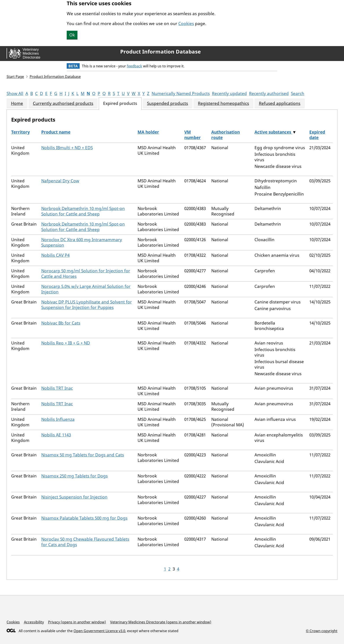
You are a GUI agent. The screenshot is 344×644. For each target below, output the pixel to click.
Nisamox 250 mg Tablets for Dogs (74, 476)
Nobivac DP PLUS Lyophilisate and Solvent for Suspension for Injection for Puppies (87, 305)
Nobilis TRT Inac (57, 388)
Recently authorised (269, 93)
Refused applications (280, 103)
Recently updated (229, 93)
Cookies (186, 23)
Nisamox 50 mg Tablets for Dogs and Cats (83, 455)
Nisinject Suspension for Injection (74, 497)
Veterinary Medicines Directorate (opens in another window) (161, 622)
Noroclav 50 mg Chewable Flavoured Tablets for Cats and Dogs (85, 542)
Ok (72, 35)
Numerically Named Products (181, 93)
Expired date (317, 135)
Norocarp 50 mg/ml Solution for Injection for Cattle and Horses (86, 274)
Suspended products (168, 103)
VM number (193, 135)
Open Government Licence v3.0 (99, 631)
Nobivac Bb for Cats (61, 323)
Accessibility (34, 622)
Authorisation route (226, 135)
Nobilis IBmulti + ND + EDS (67, 148)
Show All (15, 93)
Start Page (15, 77)
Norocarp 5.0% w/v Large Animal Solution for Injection (86, 289)
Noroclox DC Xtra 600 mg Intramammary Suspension (82, 242)
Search (298, 93)
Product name (56, 132)
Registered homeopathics (223, 103)
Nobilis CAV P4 (55, 255)
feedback (134, 66)
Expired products (120, 103)
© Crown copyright (322, 631)
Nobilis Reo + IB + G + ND (66, 343)
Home (17, 103)
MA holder (148, 132)
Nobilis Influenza (58, 419)
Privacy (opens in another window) (77, 622)
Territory (21, 132)
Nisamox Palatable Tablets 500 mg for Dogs (84, 518)
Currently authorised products (63, 103)
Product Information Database (160, 52)
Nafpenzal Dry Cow (60, 181)
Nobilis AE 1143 (56, 435)
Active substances (273, 132)
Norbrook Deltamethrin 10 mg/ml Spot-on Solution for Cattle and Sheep (83, 211)
